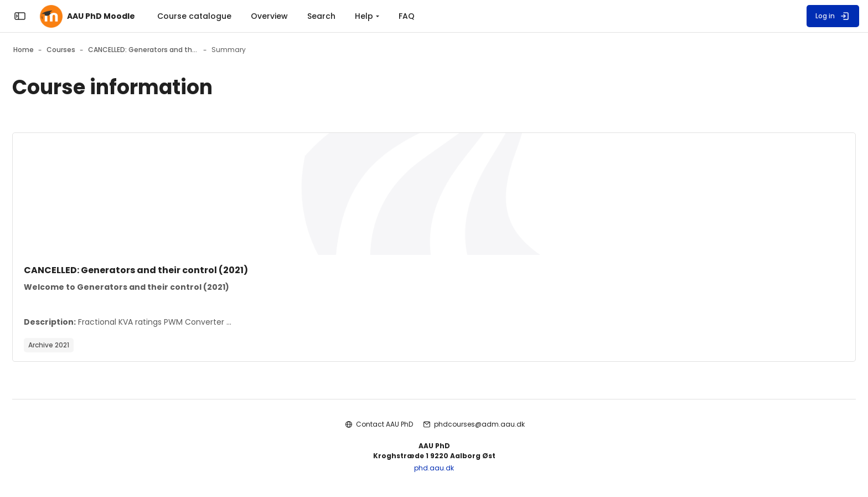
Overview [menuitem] (269, 16)
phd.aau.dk (434, 470)
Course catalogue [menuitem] (194, 16)
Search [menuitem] (321, 16)
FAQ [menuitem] (407, 16)
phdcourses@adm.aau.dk (479, 425)
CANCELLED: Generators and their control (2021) (168, 270)
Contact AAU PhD (384, 425)
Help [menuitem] (364, 16)
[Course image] (434, 194)
